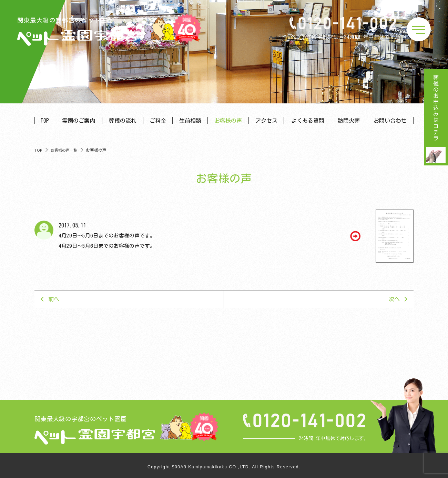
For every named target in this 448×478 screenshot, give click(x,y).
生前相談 (190, 121)
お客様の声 (228, 121)
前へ (54, 299)
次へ (394, 299)
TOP (45, 121)
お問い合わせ (390, 121)
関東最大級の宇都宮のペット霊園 (78, 32)
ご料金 (158, 121)
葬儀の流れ (123, 121)
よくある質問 (308, 121)
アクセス (266, 121)
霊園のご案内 (79, 121)
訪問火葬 (349, 121)
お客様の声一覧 (64, 150)
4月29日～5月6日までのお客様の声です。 (107, 236)
